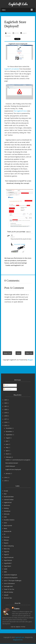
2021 (6, 406)
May (7, 447)
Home (18, 353)
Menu (4, 10)
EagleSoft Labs (18, 4)
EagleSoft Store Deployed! (13, 469)
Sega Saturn (7, 566)
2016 (6, 422)
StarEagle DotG (8, 586)
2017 (6, 419)
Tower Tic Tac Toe (9, 589)
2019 (6, 413)
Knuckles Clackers (9, 520)
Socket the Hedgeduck (10, 575)
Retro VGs (7, 549)
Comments (7, 389)
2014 (6, 477)
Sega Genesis (8, 560)
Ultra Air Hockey (8, 592)
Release (6, 540)
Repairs (6, 543)
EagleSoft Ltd (8, 502)
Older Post (29, 353)
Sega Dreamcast (9, 557)
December (9, 428)
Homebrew (7, 511)
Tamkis (17, 609)
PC (5, 534)
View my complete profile (18, 627)
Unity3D (6, 595)
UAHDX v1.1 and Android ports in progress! (18, 460)
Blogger (30, 360)
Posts (6, 385)
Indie (5, 517)
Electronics (7, 505)
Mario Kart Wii (8, 526)
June (7, 444)
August (8, 438)
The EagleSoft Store (20, 111)
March (8, 454)
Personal (6, 537)
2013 (6, 481)
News (5, 528)
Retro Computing (9, 546)
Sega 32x (6, 552)
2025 (6, 400)
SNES (5, 572)
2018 (6, 416)
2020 (6, 409)
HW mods (7, 514)
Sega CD (6, 555)
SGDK (6, 569)
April (7, 451)
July (7, 441)
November (9, 431)
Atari (5, 494)
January (8, 473)
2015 (6, 425)
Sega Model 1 (8, 563)
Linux (5, 523)
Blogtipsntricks (18, 640)
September (9, 435)
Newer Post (7, 353)
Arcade (6, 491)
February (9, 457)
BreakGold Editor (9, 497)
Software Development (11, 578)
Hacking (6, 508)
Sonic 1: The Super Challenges (13, 581)
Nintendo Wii (8, 531)
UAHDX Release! (10, 466)
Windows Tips (8, 598)
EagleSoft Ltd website (12, 69)
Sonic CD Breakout (9, 583)
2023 (6, 403)
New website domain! (12, 463)
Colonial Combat (9, 500)
